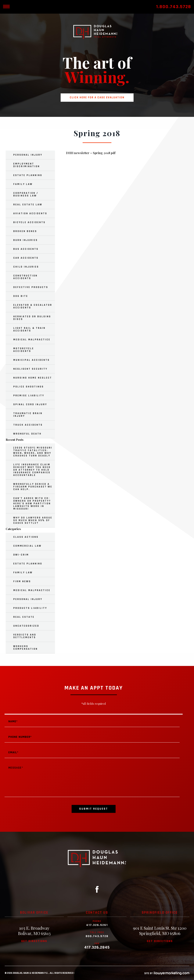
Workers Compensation (25, 648)
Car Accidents (26, 258)
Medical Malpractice (32, 340)
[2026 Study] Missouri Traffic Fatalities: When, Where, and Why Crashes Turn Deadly (33, 452)
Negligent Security (30, 369)
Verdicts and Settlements (25, 636)
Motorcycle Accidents (24, 350)
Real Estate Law (28, 205)
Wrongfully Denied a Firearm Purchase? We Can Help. (33, 487)
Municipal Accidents (31, 360)
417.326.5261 (97, 925)
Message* (92, 780)
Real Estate (24, 617)
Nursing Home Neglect (33, 378)
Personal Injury (28, 155)
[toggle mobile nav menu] (6, 7)
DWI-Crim (21, 555)
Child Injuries (26, 267)
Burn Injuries (25, 240)
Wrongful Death (27, 434)
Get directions (34, 941)
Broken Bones (25, 231)
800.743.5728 (97, 936)
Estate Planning (28, 175)
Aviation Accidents (30, 213)
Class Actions (26, 537)
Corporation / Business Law (26, 194)
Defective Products (31, 287)
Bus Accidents (26, 249)
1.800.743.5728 (174, 7)
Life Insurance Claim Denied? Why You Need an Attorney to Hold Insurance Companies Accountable (32, 470)
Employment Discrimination (27, 165)
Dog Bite (21, 296)
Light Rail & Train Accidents (29, 329)
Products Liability (30, 608)
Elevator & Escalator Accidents (33, 306)
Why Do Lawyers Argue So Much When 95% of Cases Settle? (33, 520)
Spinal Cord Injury (30, 404)
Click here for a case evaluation (97, 97)
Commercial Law (27, 546)
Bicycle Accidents (29, 222)
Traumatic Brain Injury (28, 415)
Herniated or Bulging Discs (32, 318)
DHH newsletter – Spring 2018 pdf (91, 153)
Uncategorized (26, 626)
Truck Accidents (28, 425)
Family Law (23, 184)
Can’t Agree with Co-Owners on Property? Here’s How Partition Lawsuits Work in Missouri (32, 504)
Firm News (22, 581)
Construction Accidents (25, 277)
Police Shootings (29, 387)
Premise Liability (29, 396)
